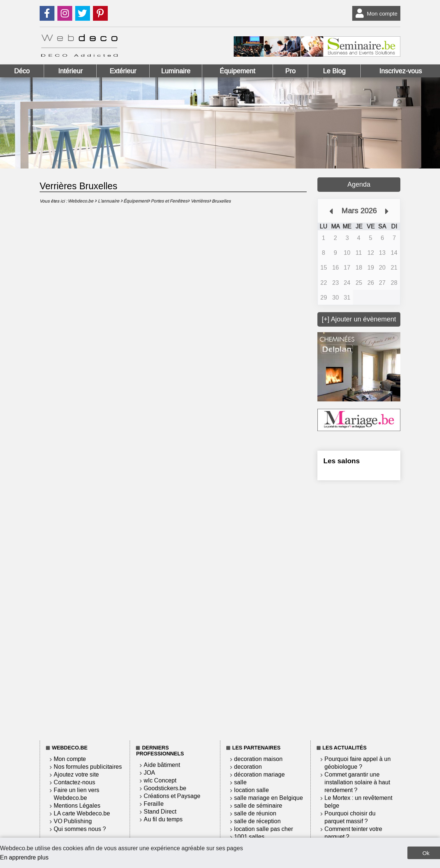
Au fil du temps (163, 819)
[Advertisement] (359, 609)
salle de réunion (255, 813)
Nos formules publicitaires (88, 767)
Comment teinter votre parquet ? (353, 833)
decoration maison (258, 759)
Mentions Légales (77, 806)
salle (240, 782)
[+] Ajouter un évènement (359, 319)
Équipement (237, 71)
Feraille (154, 804)
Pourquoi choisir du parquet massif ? (350, 817)
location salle (251, 790)
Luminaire (176, 71)
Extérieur (123, 71)
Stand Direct (160, 812)
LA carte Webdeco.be (82, 813)
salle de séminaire (258, 806)
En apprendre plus (24, 857)
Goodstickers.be (165, 788)
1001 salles (249, 837)
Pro (290, 71)
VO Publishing (73, 821)
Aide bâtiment (162, 765)
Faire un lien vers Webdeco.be (76, 794)
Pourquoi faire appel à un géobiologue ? (358, 763)
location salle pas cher (264, 829)
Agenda (359, 184)
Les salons (341, 461)
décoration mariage (259, 774)
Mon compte (375, 13)
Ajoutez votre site (76, 774)
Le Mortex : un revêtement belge (358, 802)
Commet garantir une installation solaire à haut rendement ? (357, 782)
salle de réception (257, 821)
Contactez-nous (74, 782)
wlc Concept (160, 780)
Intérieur (70, 71)
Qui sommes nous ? (80, 829)
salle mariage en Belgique (269, 798)
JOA (149, 773)
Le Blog (334, 71)
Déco (22, 71)
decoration (248, 767)
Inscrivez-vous (401, 71)
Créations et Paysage (172, 796)
